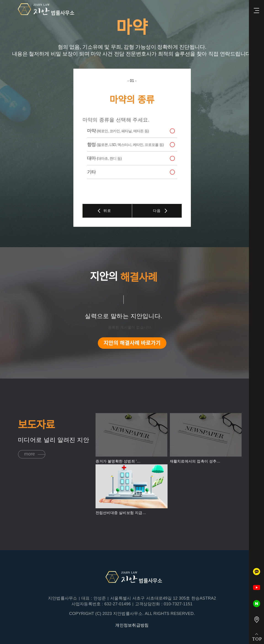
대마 (104, 158)
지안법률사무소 (44, 9)
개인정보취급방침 (132, 625)
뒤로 (107, 211)
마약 (118, 131)
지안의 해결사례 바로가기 (132, 343)
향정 (125, 144)
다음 (157, 211)
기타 (91, 172)
